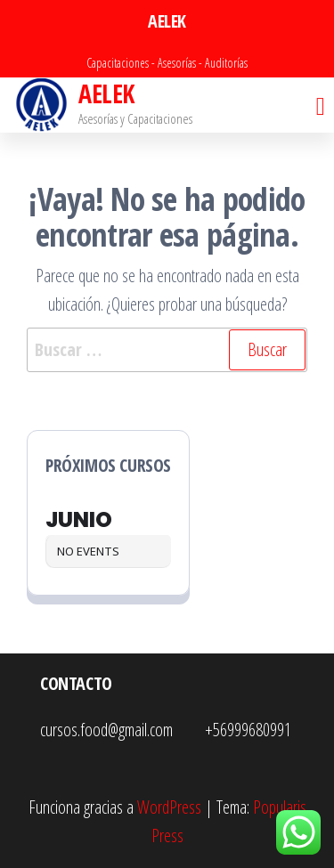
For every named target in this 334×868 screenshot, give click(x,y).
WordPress (169, 807)
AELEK (106, 93)
